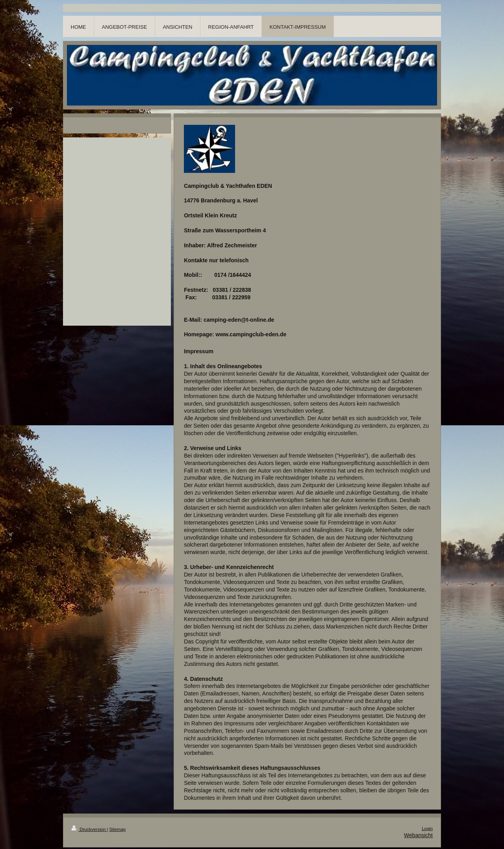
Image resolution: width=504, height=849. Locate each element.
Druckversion (89, 829)
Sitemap (118, 829)
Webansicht (418, 835)
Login (427, 829)
